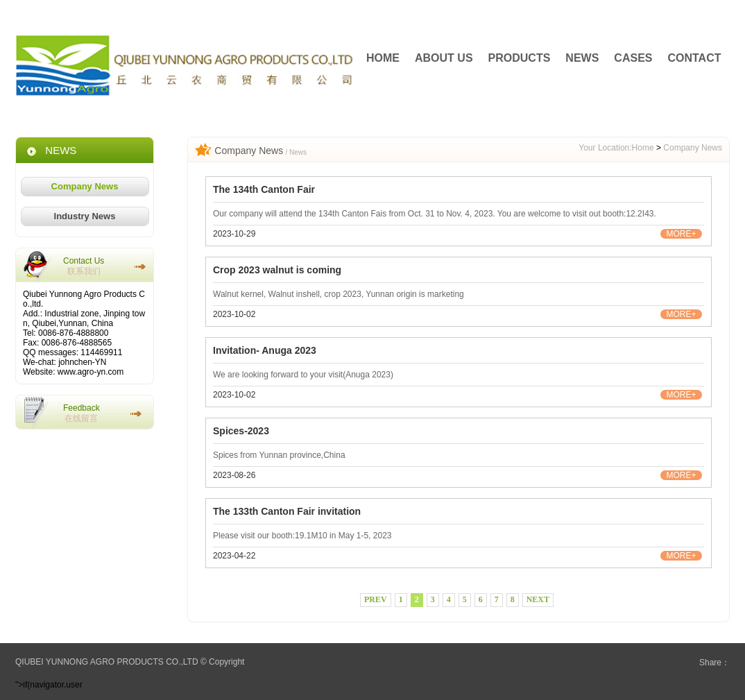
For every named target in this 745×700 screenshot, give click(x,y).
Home (643, 148)
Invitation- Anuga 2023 (265, 350)
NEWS (582, 58)
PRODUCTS (520, 58)
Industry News (85, 216)
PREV (376, 599)
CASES (633, 58)
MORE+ (681, 234)
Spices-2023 (241, 431)
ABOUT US (444, 58)
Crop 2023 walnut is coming (277, 270)
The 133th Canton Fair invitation (287, 511)
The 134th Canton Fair (264, 189)
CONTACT (694, 58)
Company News (85, 186)
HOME (383, 58)
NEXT (538, 599)
